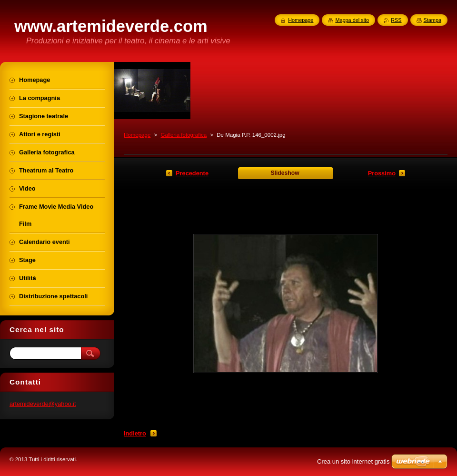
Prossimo (382, 173)
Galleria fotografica (184, 135)
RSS (396, 20)
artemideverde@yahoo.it (43, 404)
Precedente (192, 173)
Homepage (137, 135)
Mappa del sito (352, 20)
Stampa (432, 20)
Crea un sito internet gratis (353, 461)
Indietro (135, 433)
